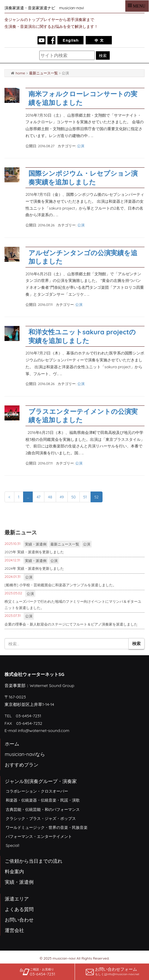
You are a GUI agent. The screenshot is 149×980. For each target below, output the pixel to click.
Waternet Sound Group (52, 686)
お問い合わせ (19, 920)
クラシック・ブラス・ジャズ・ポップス (41, 818)
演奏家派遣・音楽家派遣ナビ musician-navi (44, 8)
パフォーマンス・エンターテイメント (39, 836)
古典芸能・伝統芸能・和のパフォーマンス (43, 809)
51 (85, 497)
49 (62, 497)
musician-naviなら (25, 754)
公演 (81, 146)
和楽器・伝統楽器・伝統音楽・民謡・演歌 (43, 800)
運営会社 (14, 930)
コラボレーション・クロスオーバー (37, 791)
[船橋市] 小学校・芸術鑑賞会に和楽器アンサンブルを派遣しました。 (60, 585)
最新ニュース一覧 (43, 73)
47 (39, 497)
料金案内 (14, 871)
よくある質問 (19, 909)
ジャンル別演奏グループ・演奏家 (41, 781)
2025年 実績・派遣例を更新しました (34, 552)
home (20, 73)
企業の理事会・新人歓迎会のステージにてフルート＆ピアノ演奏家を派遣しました (71, 624)
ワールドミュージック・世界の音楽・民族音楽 (47, 827)
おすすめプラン (22, 765)
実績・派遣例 (36, 544)
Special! (12, 845)
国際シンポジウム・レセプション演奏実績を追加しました (83, 178)
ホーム (12, 744)
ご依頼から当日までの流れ (34, 861)
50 (74, 497)
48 (50, 497)
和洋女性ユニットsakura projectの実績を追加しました (82, 336)
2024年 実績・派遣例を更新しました (34, 568)
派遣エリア (17, 899)
